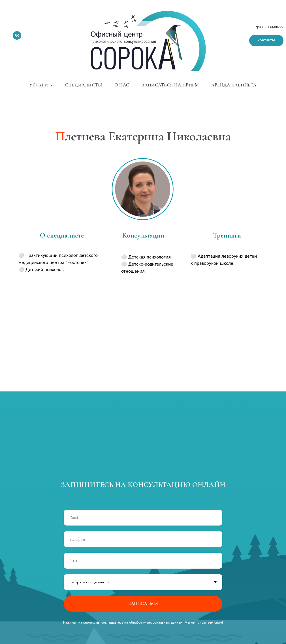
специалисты (84, 85)
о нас (122, 85)
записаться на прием (170, 85)
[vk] (17, 35)
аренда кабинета (234, 85)
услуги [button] (39, 85)
